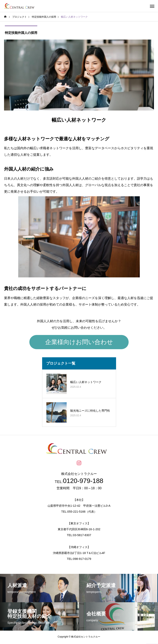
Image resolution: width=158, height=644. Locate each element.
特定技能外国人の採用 (20, 33)
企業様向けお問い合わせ (79, 343)
